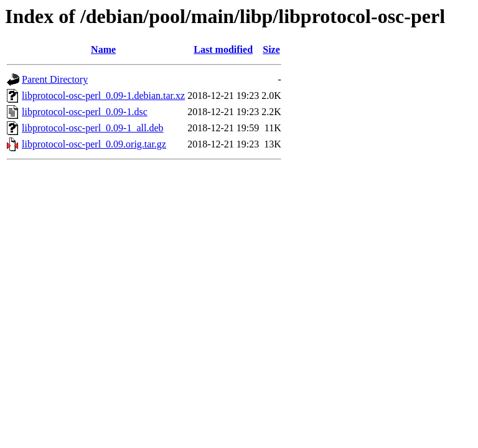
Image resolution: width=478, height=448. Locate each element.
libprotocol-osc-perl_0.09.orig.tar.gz (94, 144)
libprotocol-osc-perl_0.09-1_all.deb (93, 128)
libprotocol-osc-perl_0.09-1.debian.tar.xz (103, 96)
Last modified (223, 49)
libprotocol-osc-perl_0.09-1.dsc (85, 112)
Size (271, 49)
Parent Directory (55, 79)
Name (103, 49)
